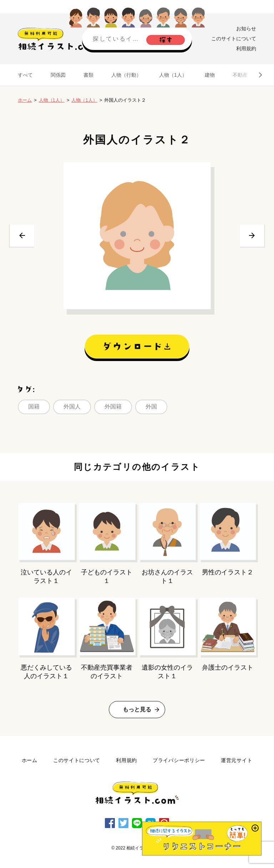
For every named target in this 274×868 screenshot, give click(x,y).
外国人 (72, 407)
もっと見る (137, 709)
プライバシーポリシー (179, 760)
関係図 (58, 75)
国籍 (34, 407)
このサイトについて (234, 39)
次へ (252, 235)
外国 (151, 407)
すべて (25, 75)
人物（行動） (126, 75)
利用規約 (246, 49)
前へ (22, 235)
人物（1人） (173, 75)
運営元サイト (237, 760)
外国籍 (113, 407)
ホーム (25, 100)
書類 (88, 75)
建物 (210, 75)
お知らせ (246, 29)
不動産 (240, 75)
